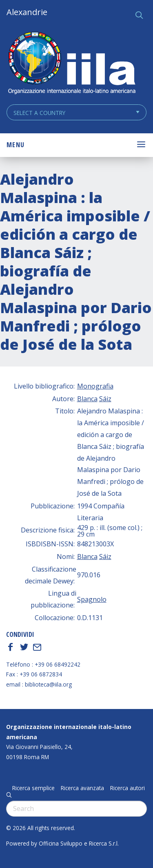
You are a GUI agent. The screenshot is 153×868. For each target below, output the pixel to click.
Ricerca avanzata (82, 788)
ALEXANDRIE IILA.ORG (71, 64)
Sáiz (105, 399)
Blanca (87, 399)
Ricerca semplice (33, 788)
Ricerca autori (127, 788)
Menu (16, 145)
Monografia (95, 386)
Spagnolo (92, 599)
